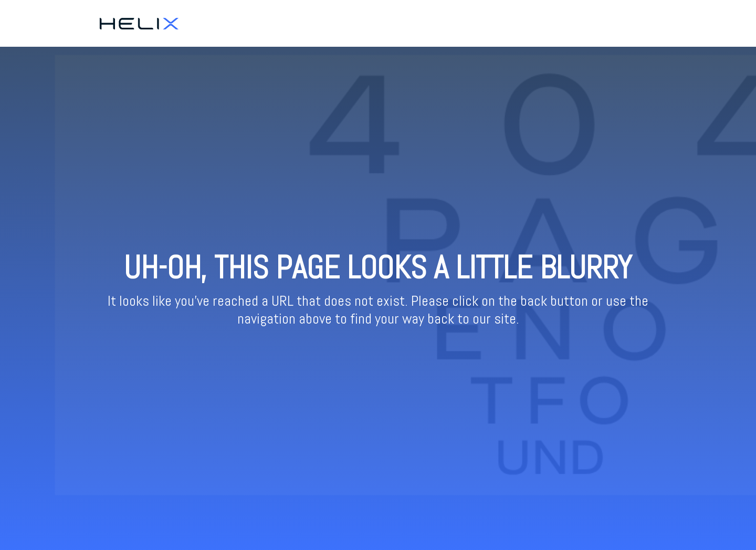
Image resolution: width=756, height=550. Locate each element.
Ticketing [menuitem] (604, 23)
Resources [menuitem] (648, 23)
